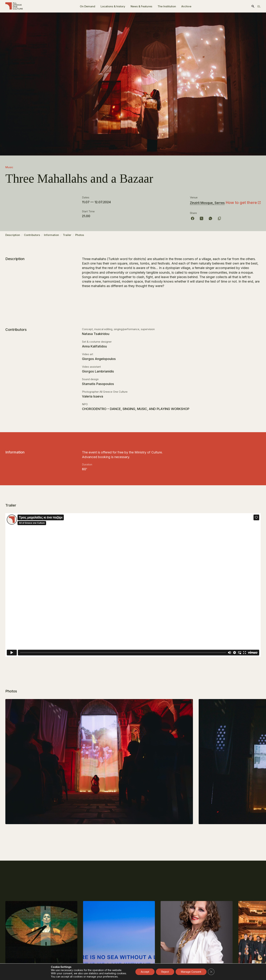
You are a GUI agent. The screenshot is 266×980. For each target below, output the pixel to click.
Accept (145, 972)
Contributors (32, 237)
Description (13, 237)
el (259, 6)
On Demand (88, 6)
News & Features (141, 6)
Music (9, 167)
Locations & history (113, 6)
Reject (165, 972)
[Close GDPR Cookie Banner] (211, 972)
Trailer (67, 237)
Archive (186, 6)
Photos (80, 237)
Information (51, 237)
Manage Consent (191, 972)
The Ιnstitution (167, 6)
